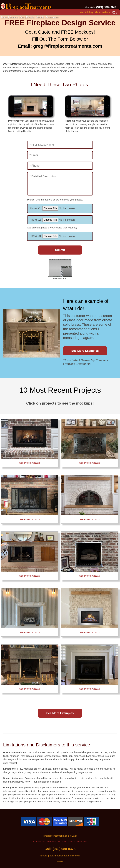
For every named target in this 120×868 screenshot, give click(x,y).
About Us (51, 842)
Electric (30, 17)
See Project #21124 (30, 463)
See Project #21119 (90, 576)
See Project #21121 (90, 519)
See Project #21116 (30, 689)
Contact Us (39, 842)
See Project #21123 (90, 463)
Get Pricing (87, 12)
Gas (22, 17)
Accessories (52, 17)
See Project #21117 (90, 632)
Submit (60, 250)
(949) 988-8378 (106, 7)
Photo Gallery (102, 12)
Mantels (40, 17)
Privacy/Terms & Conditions (72, 842)
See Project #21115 (90, 689)
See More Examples (85, 351)
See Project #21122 (30, 519)
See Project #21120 (30, 576)
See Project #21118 (30, 632)
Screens (14, 17)
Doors (4, 17)
